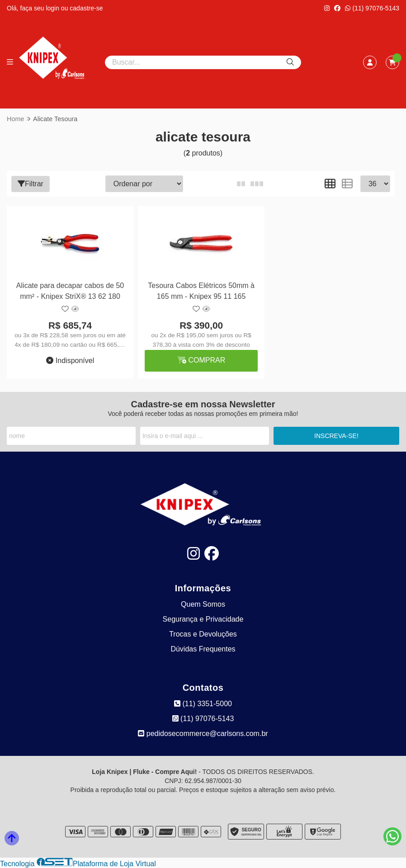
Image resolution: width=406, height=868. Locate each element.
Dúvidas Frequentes (203, 649)
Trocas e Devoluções (203, 634)
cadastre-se (86, 8)
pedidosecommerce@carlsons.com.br (203, 734)
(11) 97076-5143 (372, 8)
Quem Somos (203, 604)
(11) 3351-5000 (203, 704)
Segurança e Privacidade (203, 619)
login (53, 8)
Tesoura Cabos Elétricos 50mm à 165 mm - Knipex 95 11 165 (201, 291)
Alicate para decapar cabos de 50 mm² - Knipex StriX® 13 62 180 (70, 291)
